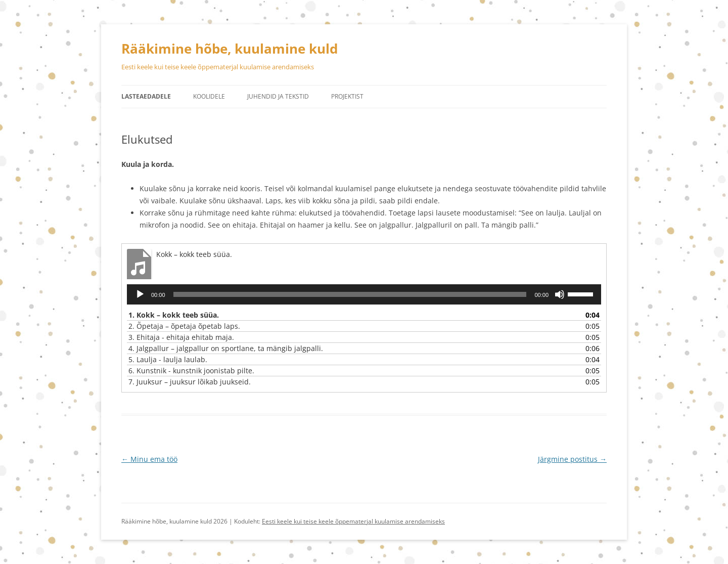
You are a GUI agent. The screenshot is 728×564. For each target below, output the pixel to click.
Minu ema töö (149, 459)
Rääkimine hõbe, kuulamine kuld (230, 49)
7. (190, 382)
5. (168, 359)
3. (181, 337)
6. (191, 371)
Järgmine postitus (572, 459)
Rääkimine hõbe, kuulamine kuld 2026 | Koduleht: (192, 521)
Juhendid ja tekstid (278, 96)
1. (174, 315)
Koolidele (209, 96)
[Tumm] (560, 294)
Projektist (347, 96)
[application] (364, 294)
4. (226, 348)
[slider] (350, 294)
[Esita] (140, 294)
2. (184, 326)
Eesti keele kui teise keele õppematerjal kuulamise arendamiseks (353, 521)
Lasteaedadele (146, 96)
